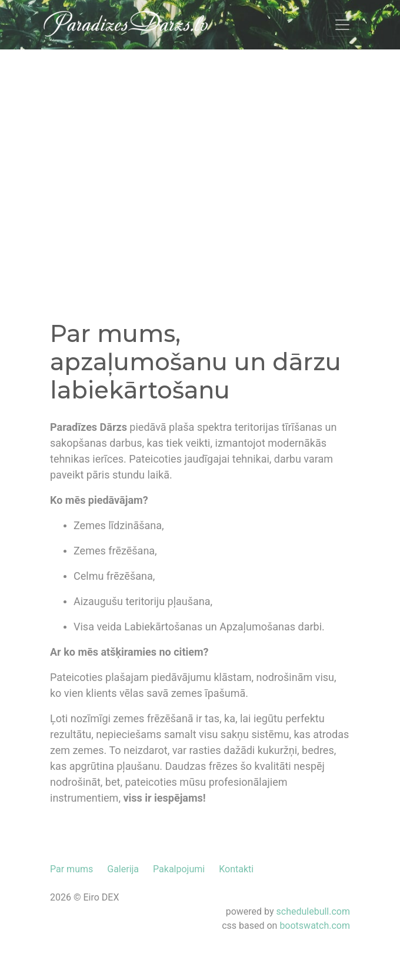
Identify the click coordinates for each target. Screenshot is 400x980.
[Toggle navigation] (342, 25)
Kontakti (236, 869)
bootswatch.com (315, 926)
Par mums (71, 869)
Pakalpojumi (179, 869)
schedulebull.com (313, 911)
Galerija (123, 869)
